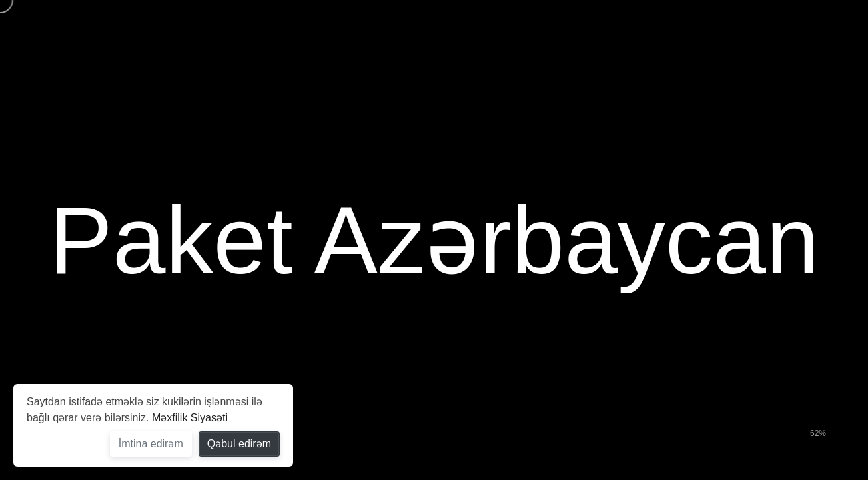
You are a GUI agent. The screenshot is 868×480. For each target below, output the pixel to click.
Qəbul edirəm (239, 444)
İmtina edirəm (151, 444)
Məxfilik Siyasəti (190, 418)
